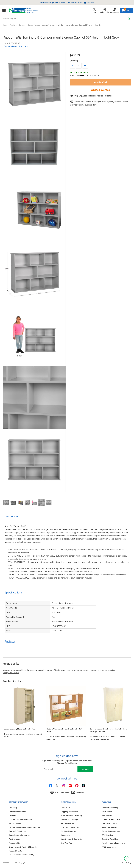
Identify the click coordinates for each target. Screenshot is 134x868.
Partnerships (15, 839)
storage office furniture (55, 670)
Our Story (13, 808)
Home (5, 25)
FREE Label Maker (110, 847)
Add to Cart (100, 82)
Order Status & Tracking (71, 816)
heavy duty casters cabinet (14, 670)
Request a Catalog (110, 808)
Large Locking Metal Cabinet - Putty (20, 729)
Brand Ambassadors (111, 831)
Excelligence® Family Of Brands (23, 847)
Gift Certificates (67, 823)
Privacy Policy (15, 823)
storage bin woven (11, 673)
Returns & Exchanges (70, 819)
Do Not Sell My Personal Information (25, 827)
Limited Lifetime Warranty (20, 819)
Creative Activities (110, 839)
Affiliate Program (109, 827)
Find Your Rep (66, 843)
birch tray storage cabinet (78, 670)
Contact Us (65, 808)
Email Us (80, 793)
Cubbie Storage (34, 25)
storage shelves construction (103, 670)
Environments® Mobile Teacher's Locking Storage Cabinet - (109, 730)
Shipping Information (69, 812)
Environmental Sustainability (21, 855)
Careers (12, 816)
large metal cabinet (36, 670)
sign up (85, 769)
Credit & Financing (68, 831)
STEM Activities (109, 835)
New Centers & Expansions (113, 843)
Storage (22, 25)
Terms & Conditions (18, 831)
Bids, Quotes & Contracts (71, 839)
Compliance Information (19, 835)
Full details (108, 96)
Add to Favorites (100, 90)
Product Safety (15, 851)
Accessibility (14, 843)
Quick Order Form (110, 823)
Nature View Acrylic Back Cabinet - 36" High (64, 730)
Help (95, 10)
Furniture (13, 25)
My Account (65, 835)
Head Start (107, 816)
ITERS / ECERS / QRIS (111, 819)
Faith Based (107, 812)
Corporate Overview (18, 812)
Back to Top (127, 860)
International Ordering (70, 827)
